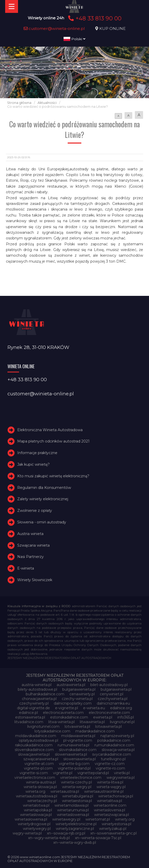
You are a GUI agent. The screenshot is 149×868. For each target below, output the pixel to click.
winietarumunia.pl (73, 810)
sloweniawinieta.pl (71, 754)
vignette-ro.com (110, 768)
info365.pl (126, 717)
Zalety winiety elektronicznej (43, 499)
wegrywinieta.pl (121, 778)
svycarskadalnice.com (112, 754)
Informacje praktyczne (37, 453)
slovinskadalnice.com (78, 750)
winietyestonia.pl (116, 824)
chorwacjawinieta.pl (39, 699)
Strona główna (19, 103)
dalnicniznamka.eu (113, 703)
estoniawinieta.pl (30, 717)
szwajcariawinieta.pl (41, 759)
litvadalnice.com (29, 722)
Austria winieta (30, 534)
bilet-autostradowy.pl (109, 685)
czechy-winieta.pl (77, 699)
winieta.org (35, 791)
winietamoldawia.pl (72, 805)
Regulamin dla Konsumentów (44, 488)
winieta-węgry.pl (111, 787)
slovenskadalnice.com (34, 750)
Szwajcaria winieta (33, 545)
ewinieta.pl (103, 717)
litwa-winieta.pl (62, 722)
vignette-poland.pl (74, 768)
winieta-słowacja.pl (40, 787)
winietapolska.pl (38, 810)
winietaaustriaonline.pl (104, 791)
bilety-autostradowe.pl (37, 689)
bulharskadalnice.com (45, 694)
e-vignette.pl (67, 708)
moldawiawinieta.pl (78, 736)
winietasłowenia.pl (31, 819)
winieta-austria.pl (41, 782)
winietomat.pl (98, 819)
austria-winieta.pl (37, 685)
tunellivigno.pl (113, 759)
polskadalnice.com (114, 740)
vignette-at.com (39, 764)
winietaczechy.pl (42, 801)
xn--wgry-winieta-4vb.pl (49, 838)
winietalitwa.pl (109, 801)
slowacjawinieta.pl (34, 754)
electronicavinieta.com (63, 713)
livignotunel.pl (122, 722)
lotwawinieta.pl (108, 727)
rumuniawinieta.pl (73, 745)
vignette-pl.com (38, 768)
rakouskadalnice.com (34, 745)
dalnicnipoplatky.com (73, 703)
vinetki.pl (122, 773)
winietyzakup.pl (113, 829)
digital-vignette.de (33, 708)
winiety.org (125, 819)
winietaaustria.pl (65, 791)
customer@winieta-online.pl (54, 28)
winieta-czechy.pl (76, 782)
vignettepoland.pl (93, 773)
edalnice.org (121, 708)
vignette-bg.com (74, 764)
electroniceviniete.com (109, 713)
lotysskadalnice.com (52, 731)
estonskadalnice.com (69, 717)
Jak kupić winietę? (33, 464)
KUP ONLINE (112, 28)
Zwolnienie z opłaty (35, 511)
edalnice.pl (28, 713)
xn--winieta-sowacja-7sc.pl (98, 838)
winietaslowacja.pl (36, 815)
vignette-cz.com (110, 764)
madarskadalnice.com (95, 731)
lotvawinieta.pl (77, 727)
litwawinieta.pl (92, 722)
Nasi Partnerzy (30, 557)
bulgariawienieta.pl (79, 689)
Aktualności (47, 103)
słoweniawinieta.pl (80, 759)
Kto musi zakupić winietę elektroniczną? (53, 476)
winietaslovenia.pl (109, 810)
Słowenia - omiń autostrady (42, 522)
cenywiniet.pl (112, 694)
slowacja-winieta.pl (118, 750)
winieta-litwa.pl (110, 782)
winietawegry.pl (66, 819)
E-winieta (26, 568)
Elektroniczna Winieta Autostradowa (50, 430)
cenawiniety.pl (82, 694)
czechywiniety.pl (34, 703)
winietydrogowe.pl (34, 824)
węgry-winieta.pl (27, 833)
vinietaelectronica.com (35, 778)
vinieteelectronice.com (81, 778)
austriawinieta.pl (71, 685)
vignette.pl (63, 773)
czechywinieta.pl (113, 699)
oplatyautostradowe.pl (38, 740)
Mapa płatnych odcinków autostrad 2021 (53, 441)
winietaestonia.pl (77, 801)
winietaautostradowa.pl (37, 796)
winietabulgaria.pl (78, 796)
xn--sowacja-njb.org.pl (66, 833)
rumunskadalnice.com (114, 745)
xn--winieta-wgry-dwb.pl (75, 842)
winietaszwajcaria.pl (112, 815)
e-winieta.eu (94, 708)
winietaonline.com (110, 805)
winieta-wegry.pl (77, 787)
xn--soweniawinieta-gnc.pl (113, 833)
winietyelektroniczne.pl (76, 824)
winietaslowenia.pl (73, 815)
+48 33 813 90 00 (94, 18)
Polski (74, 39)
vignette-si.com (34, 773)
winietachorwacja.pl (116, 796)
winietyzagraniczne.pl (75, 829)
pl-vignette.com (78, 740)
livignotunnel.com (43, 727)
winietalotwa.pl (36, 805)
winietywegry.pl (37, 829)
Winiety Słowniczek (35, 580)
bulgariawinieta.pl (116, 689)
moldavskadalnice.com (36, 736)
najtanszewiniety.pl (117, 736)
